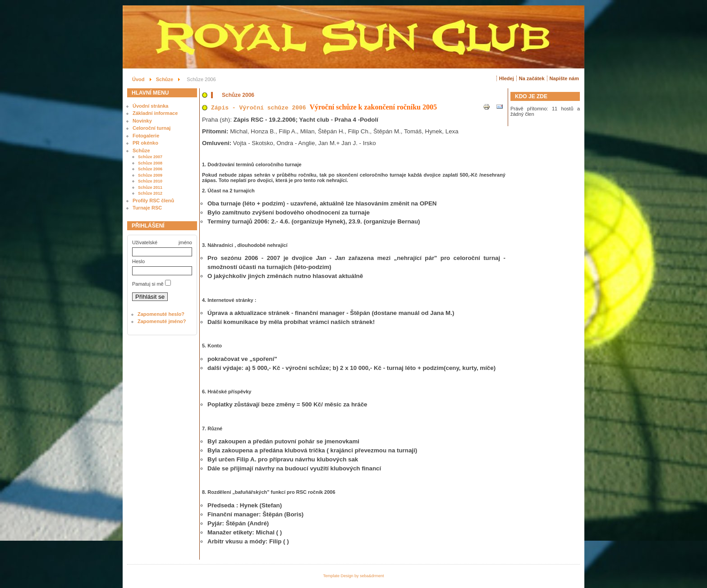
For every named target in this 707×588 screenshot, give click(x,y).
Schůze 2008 (150, 163)
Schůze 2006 (150, 169)
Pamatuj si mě (148, 284)
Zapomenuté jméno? (162, 321)
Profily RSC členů (153, 201)
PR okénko (145, 143)
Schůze (141, 150)
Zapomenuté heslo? (161, 314)
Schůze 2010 (150, 181)
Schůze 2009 (150, 175)
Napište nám (564, 78)
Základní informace (155, 113)
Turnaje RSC (147, 208)
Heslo (138, 261)
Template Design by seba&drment (353, 576)
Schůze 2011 (150, 187)
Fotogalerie (146, 136)
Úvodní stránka (150, 106)
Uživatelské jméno (162, 242)
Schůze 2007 (150, 157)
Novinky (142, 121)
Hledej (507, 78)
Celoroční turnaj (151, 128)
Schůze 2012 (150, 193)
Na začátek (532, 78)
